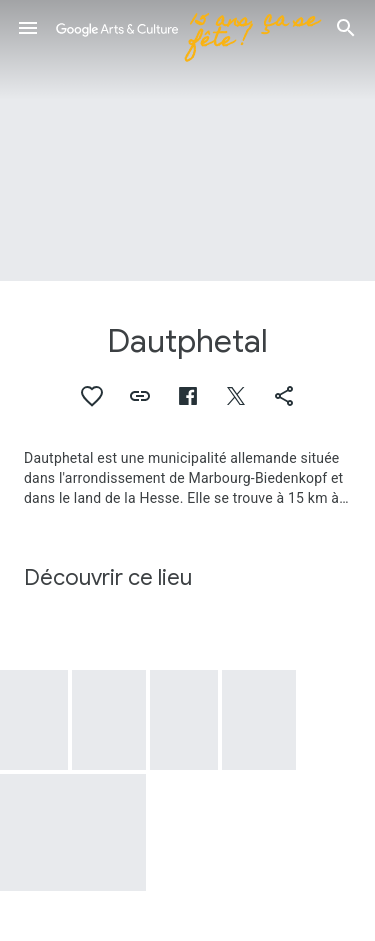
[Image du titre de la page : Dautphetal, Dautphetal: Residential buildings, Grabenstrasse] (187, 140)
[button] (28, 28)
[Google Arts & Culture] (187, 28)
